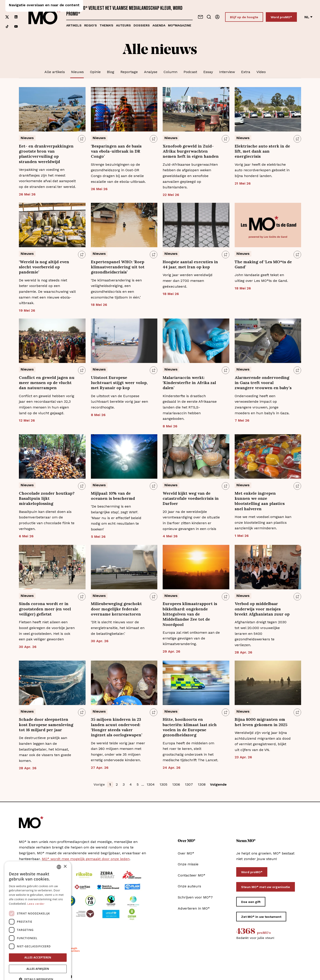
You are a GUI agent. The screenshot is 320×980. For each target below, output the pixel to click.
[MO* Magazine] (45, 17)
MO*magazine (180, 25)
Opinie (95, 72)
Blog (111, 72)
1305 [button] (163, 784)
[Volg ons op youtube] (16, 27)
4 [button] (131, 784)
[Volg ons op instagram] (16, 7)
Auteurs (123, 25)
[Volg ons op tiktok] (7, 27)
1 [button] (110, 784)
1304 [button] (151, 784)
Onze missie (188, 864)
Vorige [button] (99, 784)
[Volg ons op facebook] (7, 7)
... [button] (143, 784)
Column (170, 72)
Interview (227, 72)
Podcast (190, 72)
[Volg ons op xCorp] (7, 17)
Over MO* (186, 853)
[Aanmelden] (217, 17)
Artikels (74, 25)
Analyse (151, 72)
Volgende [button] (218, 784)
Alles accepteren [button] (38, 946)
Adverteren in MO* (194, 908)
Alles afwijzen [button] (38, 957)
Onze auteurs (189, 886)
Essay (208, 72)
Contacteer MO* (192, 875)
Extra (246, 72)
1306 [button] (176, 784)
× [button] (65, 855)
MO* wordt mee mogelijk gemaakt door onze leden (86, 859)
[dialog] (38, 913)
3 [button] (124, 784)
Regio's (91, 25)
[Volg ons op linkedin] (16, 17)
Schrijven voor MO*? (195, 897)
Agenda (159, 25)
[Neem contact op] (200, 17)
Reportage (129, 72)
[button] (38, 968)
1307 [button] (189, 784)
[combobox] (59, 855)
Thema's (106, 25)
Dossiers (142, 25)
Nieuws (77, 72)
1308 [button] (202, 784)
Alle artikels (55, 72)
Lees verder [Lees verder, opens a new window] (36, 892)
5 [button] (138, 784)
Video (261, 72)
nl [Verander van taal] (308, 17)
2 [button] (117, 784)
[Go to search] (209, 17)
